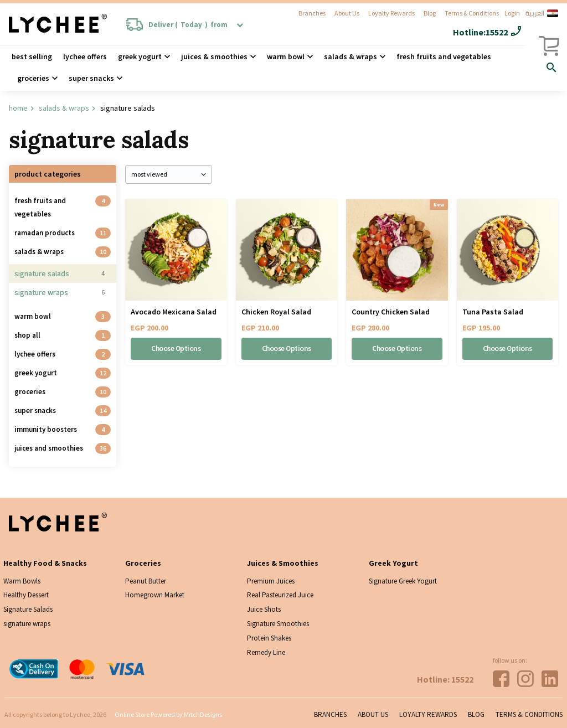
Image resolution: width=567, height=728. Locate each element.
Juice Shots (264, 609)
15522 (497, 32)
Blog (430, 13)
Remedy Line (266, 652)
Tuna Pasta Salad (493, 312)
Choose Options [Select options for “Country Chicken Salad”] (397, 349)
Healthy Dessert (26, 595)
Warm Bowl (286, 56)
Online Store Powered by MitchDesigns (168, 714)
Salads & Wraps (64, 108)
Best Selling (32, 56)
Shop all (27, 335)
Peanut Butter (146, 581)
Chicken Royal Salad (276, 312)
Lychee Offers (85, 56)
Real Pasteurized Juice (280, 595)
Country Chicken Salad (391, 312)
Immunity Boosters (46, 429)
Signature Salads (42, 273)
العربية (542, 13)
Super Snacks (91, 78)
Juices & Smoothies (214, 56)
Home (18, 108)
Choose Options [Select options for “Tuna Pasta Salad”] (507, 349)
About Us (347, 13)
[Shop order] (169, 174)
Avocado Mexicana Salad (174, 312)
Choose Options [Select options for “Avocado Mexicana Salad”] (176, 349)
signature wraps (41, 292)
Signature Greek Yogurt (403, 581)
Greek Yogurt (140, 56)
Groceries (33, 78)
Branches (312, 13)
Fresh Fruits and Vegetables (444, 56)
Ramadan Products (45, 233)
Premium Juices (271, 581)
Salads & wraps (350, 56)
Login (512, 13)
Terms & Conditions (472, 13)
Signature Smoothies (278, 624)
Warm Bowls (22, 581)
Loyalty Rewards (391, 13)
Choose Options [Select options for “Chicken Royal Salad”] (286, 349)
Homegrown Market (155, 595)
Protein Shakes (269, 638)
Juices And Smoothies (49, 448)
